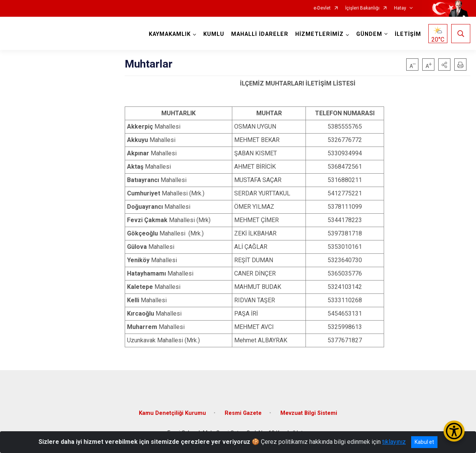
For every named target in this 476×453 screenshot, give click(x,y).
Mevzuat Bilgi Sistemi (309, 413)
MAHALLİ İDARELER (260, 34)
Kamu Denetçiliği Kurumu (172, 413)
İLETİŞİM (408, 34)
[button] (444, 64)
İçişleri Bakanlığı (362, 8)
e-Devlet (322, 8)
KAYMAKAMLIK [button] (170, 34)
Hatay (400, 8)
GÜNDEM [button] (369, 34)
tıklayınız (394, 442)
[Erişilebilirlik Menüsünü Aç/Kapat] (454, 431)
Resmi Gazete (243, 413)
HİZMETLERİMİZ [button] (319, 34)
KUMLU (214, 34)
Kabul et (424, 442)
